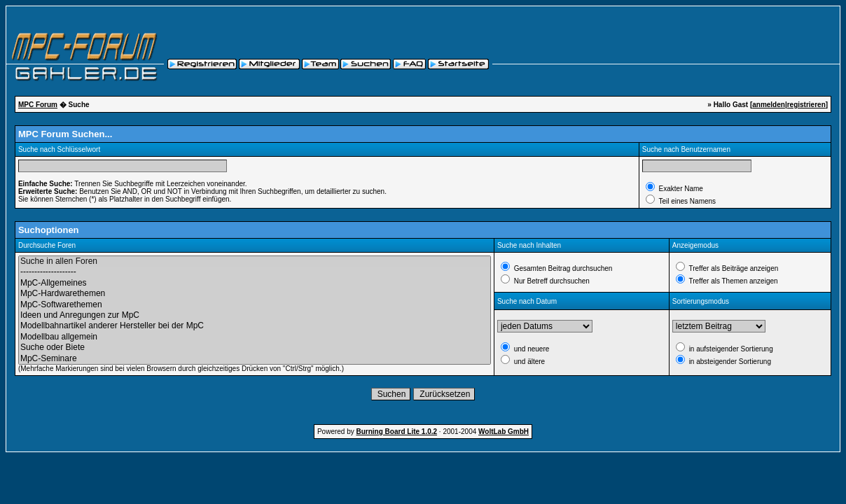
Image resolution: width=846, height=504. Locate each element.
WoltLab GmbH (504, 432)
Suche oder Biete (255, 348)
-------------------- (255, 272)
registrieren (806, 105)
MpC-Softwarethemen (255, 305)
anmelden (769, 105)
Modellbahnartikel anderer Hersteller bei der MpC (255, 326)
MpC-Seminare (255, 359)
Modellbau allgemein (255, 337)
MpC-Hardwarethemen (255, 294)
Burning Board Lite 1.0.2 (397, 432)
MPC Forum (38, 105)
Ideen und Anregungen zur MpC (255, 315)
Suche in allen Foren (255, 261)
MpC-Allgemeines (255, 283)
